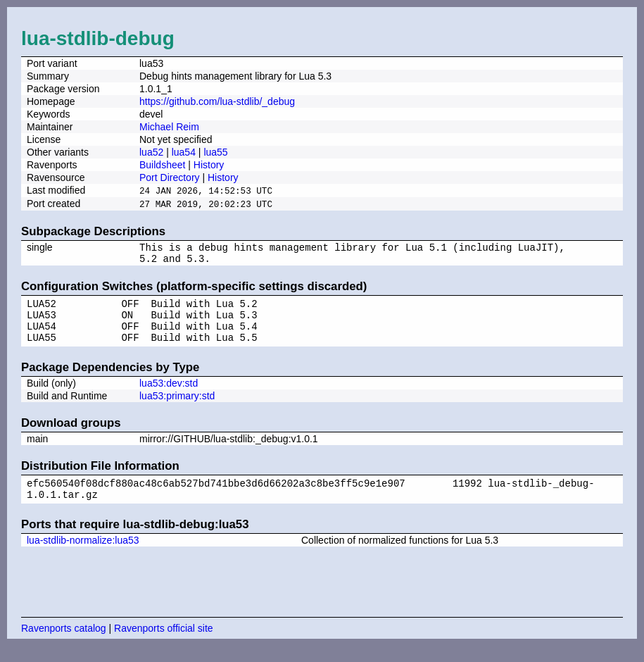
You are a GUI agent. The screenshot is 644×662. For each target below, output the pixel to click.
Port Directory (170, 177)
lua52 (151, 152)
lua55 (215, 152)
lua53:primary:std (177, 408)
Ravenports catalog (64, 644)
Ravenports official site (164, 644)
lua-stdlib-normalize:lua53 (83, 556)
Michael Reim (169, 127)
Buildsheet (162, 165)
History (209, 165)
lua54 (184, 152)
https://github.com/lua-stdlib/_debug (217, 101)
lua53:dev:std (169, 395)
